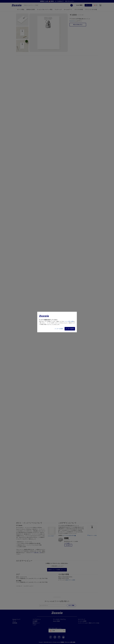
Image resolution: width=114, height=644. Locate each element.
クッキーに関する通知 (69, 321)
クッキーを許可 (70, 329)
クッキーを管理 (59, 329)
